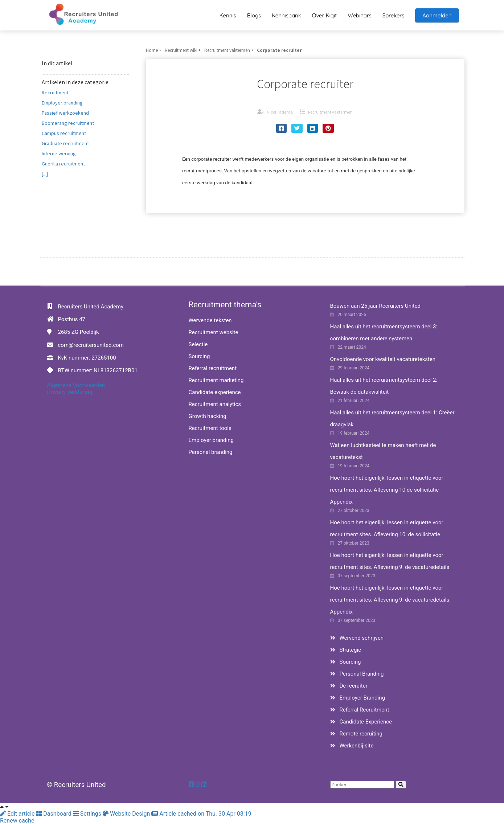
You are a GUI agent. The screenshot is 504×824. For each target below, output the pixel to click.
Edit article (18, 814)
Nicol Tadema (280, 112)
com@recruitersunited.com (91, 345)
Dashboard (54, 814)
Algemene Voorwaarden (76, 385)
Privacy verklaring (70, 392)
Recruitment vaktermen (330, 112)
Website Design (127, 814)
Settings (88, 814)
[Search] (401, 785)
